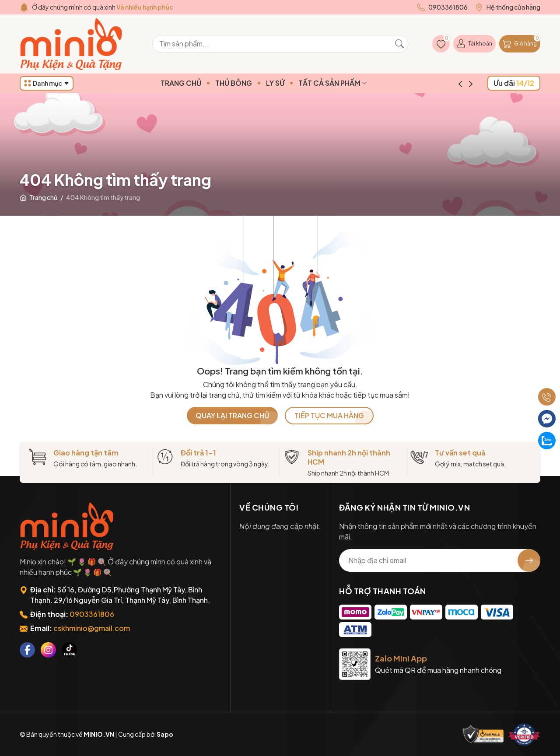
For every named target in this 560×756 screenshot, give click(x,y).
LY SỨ (292, 83)
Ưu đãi (514, 83)
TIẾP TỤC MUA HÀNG (329, 415)
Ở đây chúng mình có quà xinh (103, 7)
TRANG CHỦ (198, 83)
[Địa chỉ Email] (440, 560)
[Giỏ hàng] (520, 44)
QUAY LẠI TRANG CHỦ (232, 415)
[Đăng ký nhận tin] (529, 560)
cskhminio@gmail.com (92, 628)
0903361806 (92, 614)
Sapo (165, 734)
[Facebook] (27, 650)
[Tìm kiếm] (399, 44)
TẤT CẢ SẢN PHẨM (349, 83)
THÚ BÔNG (250, 83)
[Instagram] (48, 650)
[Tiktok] (69, 650)
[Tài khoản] (474, 44)
